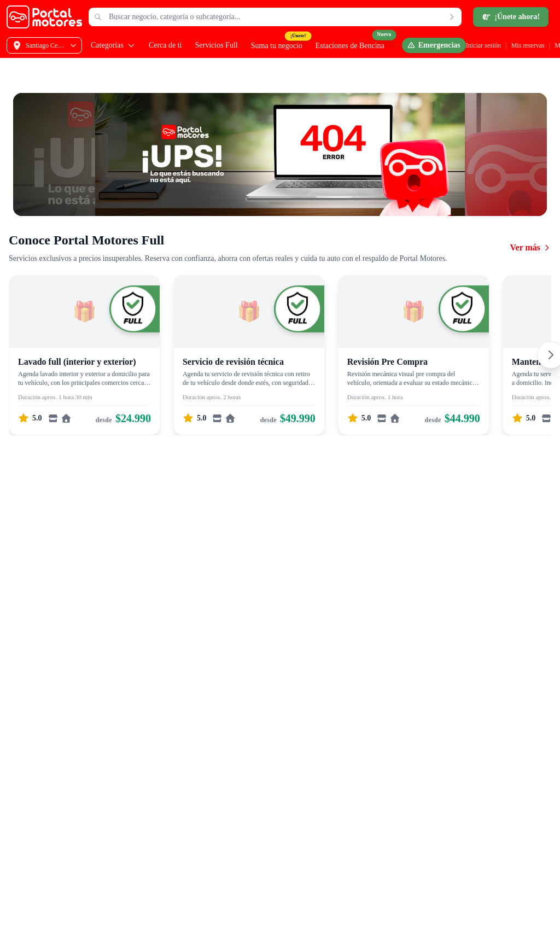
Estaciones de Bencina (350, 46)
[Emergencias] (434, 45)
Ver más (530, 247)
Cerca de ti (165, 45)
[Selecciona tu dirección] (44, 45)
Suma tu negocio (277, 46)
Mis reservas (528, 45)
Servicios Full (217, 45)
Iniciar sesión (483, 45)
